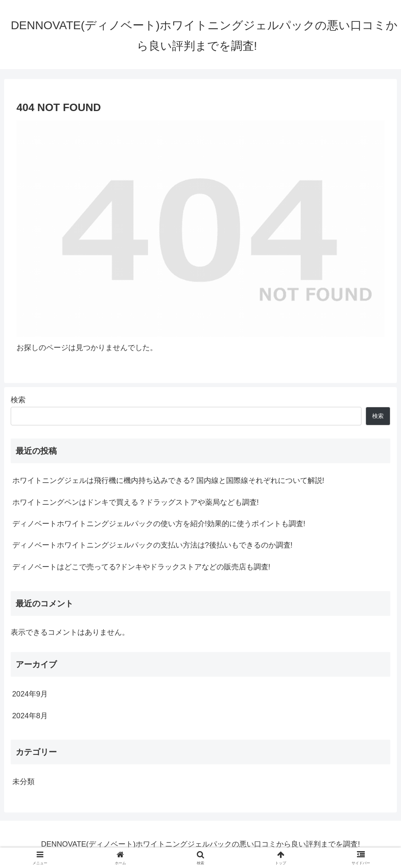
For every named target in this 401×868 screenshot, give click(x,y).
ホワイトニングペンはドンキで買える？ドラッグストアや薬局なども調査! (136, 502)
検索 (18, 400)
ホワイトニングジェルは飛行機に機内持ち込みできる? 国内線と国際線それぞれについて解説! (168, 480)
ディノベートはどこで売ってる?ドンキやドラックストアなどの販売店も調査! (141, 567)
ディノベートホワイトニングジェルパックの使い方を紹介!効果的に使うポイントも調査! (159, 524)
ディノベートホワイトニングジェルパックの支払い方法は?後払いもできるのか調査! (153, 545)
